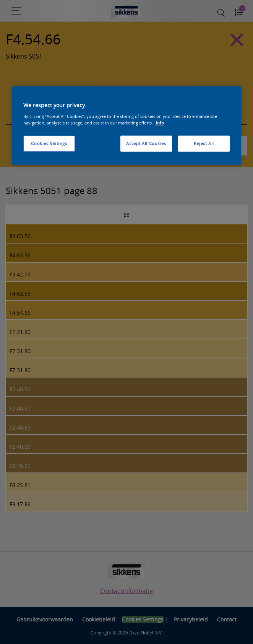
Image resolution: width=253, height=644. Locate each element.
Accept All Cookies (146, 143)
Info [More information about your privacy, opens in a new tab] (160, 123)
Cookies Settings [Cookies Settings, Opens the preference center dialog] (49, 143)
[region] (126, 126)
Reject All (204, 143)
